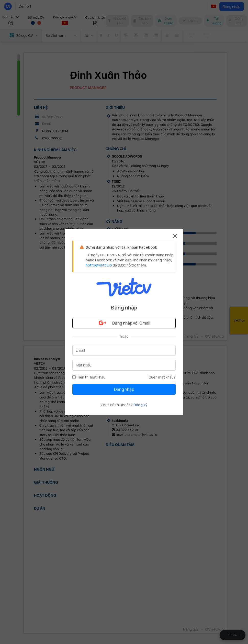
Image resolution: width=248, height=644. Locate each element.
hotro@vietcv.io (99, 265)
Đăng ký (140, 405)
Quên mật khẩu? (162, 377)
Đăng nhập (124, 389)
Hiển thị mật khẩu (89, 377)
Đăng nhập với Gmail (124, 323)
